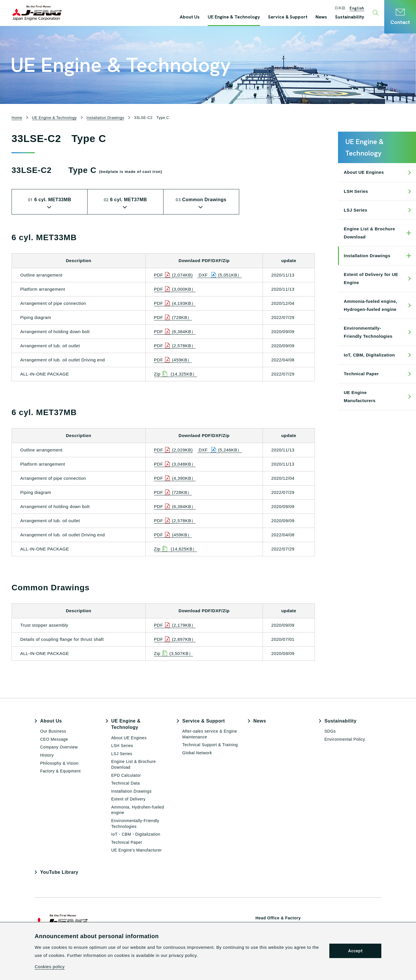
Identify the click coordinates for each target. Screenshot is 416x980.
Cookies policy (50, 967)
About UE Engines (364, 172)
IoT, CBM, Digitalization (369, 355)
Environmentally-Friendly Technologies (368, 332)
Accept (355, 951)
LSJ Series (356, 210)
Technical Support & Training (210, 745)
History (47, 755)
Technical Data (126, 783)
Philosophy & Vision (59, 763)
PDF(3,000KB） (175, 289)
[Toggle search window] (376, 13)
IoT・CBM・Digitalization (136, 834)
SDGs (330, 731)
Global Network (197, 753)
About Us (51, 721)
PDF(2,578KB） (175, 346)
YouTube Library (59, 872)
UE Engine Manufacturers (360, 396)
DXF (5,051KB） (220, 275)
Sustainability (340, 721)
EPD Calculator (126, 775)
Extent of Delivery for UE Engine (371, 278)
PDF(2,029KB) (173, 450)
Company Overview (59, 747)
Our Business (53, 731)
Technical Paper (361, 374)
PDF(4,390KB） (175, 478)
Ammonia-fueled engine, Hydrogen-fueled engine (370, 305)
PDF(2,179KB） (175, 625)
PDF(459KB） (173, 360)
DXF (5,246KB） (220, 450)
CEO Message (54, 739)
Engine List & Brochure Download (369, 233)
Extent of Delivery (128, 799)
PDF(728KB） (173, 318)
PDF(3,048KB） (175, 464)
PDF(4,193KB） (175, 303)
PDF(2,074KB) (173, 275)
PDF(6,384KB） (175, 332)
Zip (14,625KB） (175, 549)
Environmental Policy (345, 739)
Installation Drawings (367, 256)
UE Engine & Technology (126, 724)
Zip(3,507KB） (173, 654)
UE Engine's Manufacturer (136, 850)
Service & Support (204, 721)
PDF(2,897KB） (175, 639)
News (260, 721)
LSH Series (356, 191)
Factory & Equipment (60, 771)
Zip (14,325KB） (175, 374)
